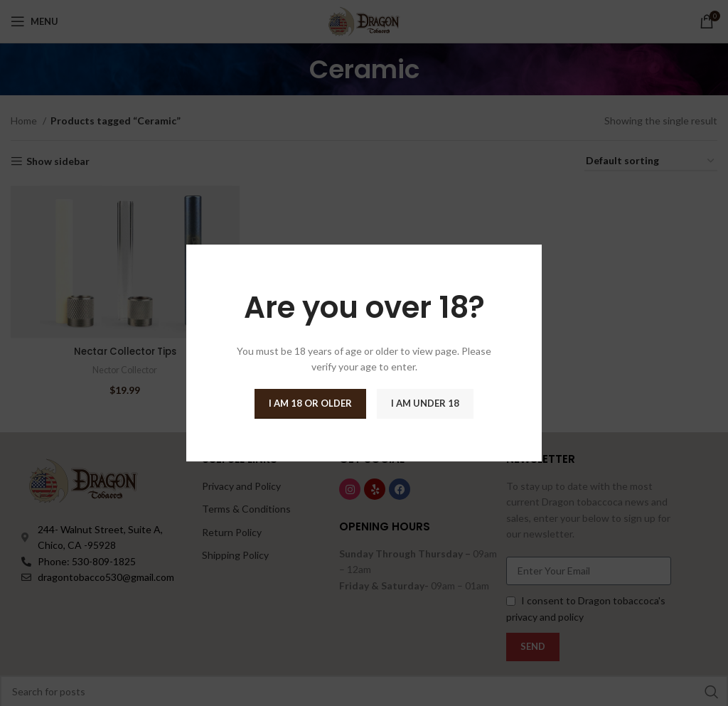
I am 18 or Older (310, 403)
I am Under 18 (425, 403)
